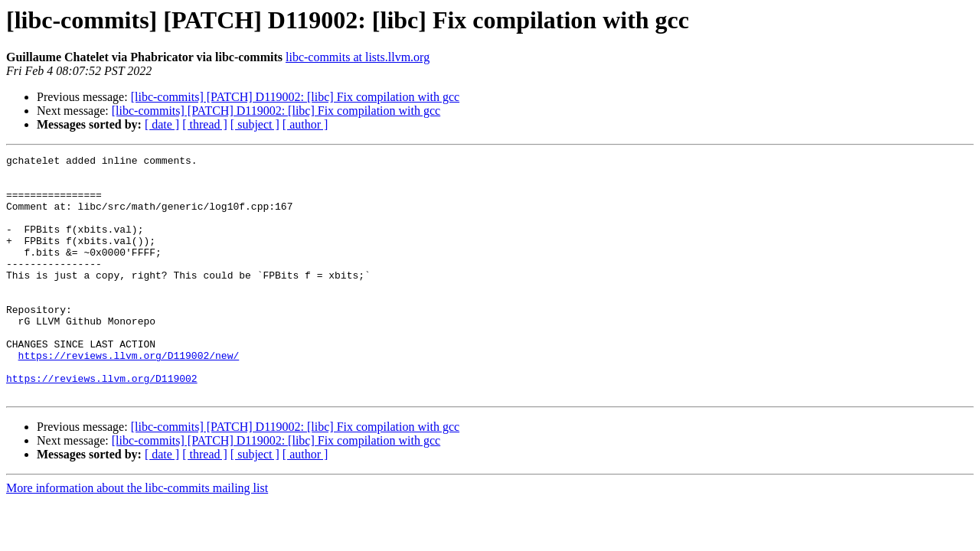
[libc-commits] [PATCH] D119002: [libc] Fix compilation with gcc (295, 97)
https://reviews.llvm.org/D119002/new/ (129, 396)
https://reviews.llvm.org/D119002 (102, 424)
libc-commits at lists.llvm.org (358, 57)
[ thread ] (205, 124)
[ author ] (305, 124)
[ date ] (162, 124)
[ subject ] (255, 124)
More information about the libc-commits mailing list (137, 536)
